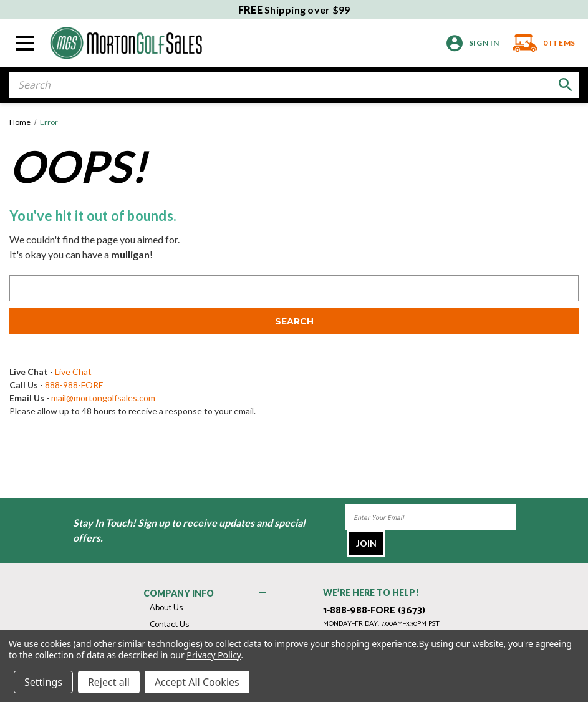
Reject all (109, 682)
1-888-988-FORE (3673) (374, 611)
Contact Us (169, 625)
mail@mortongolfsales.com (103, 398)
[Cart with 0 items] (541, 43)
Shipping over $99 (294, 10)
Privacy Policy (214, 655)
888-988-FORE (74, 385)
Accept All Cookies (197, 682)
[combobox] (294, 85)
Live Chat (73, 372)
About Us (166, 608)
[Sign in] (473, 43)
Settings (43, 682)
